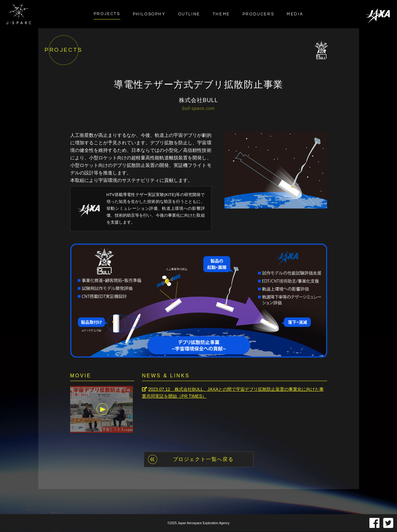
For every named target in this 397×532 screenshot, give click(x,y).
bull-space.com (199, 108)
